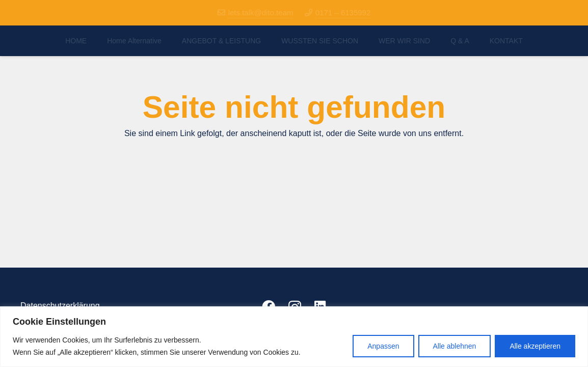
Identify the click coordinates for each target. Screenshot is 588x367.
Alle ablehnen (455, 346)
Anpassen (383, 346)
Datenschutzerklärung (60, 306)
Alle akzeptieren (535, 346)
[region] (294, 337)
